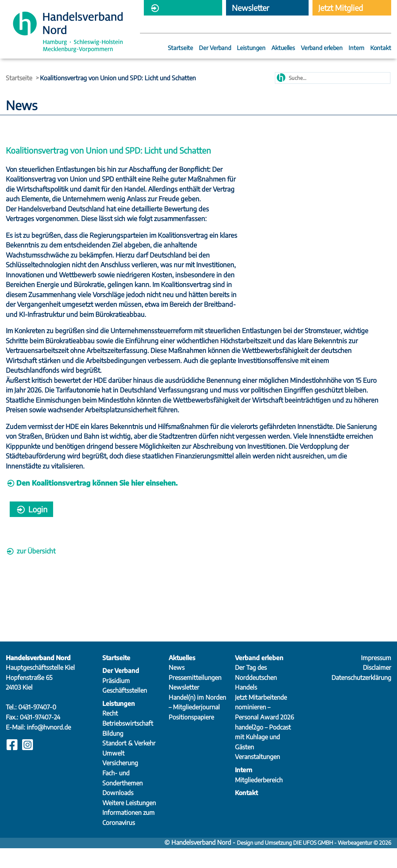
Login (31, 529)
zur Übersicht (31, 571)
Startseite (180, 48)
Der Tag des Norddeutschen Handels (256, 697)
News (177, 687)
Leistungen (251, 48)
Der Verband (215, 48)
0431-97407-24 (40, 737)
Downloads (118, 813)
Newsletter (184, 707)
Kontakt (381, 48)
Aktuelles (283, 48)
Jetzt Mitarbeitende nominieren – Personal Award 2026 (264, 727)
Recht (110, 733)
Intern (356, 48)
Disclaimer (377, 687)
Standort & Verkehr (129, 763)
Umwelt (113, 773)
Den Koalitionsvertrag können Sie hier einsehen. (97, 502)
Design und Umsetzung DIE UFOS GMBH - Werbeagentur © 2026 (314, 862)
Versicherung (120, 783)
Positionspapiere (191, 737)
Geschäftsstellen (125, 710)
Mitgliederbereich (179, 9)
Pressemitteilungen (195, 697)
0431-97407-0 (37, 727)
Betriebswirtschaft (128, 743)
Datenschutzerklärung (361, 697)
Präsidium (116, 700)
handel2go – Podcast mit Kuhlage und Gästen (263, 757)
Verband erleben (322, 48)
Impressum (376, 678)
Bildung (113, 753)
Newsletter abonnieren (251, 9)
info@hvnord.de (49, 747)
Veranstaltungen (257, 776)
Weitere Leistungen (129, 823)
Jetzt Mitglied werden (341, 9)
